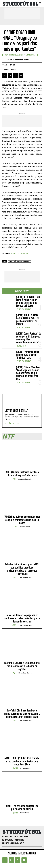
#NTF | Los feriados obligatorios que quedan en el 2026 (22, 807)
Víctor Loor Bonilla (21, 60)
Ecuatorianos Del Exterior (14, 55)
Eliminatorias (31, 55)
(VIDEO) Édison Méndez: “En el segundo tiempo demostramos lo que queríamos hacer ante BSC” (28, 373)
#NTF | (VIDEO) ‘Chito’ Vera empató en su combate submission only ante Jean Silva (22, 761)
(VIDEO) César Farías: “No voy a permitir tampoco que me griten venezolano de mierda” (29, 338)
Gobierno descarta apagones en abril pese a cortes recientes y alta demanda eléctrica (22, 618)
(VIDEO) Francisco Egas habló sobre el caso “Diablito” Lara (27, 355)
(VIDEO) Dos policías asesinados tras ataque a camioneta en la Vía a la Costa (22, 520)
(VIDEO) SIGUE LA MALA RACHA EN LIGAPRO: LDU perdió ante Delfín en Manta (28, 320)
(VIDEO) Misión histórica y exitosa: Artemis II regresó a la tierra (22, 474)
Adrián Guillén (25, 768)
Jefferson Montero (24, 262)
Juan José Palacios (25, 479)
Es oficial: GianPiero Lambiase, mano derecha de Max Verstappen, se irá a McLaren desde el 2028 (22, 714)
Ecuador (12, 262)
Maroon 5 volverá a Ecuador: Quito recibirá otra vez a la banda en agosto (22, 666)
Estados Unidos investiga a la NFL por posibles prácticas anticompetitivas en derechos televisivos (22, 569)
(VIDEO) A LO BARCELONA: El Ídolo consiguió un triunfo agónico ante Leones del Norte (28, 301)
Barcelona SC (22, 346)
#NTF (14, 479)
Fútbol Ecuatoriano (24, 309)
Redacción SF (25, 527)
